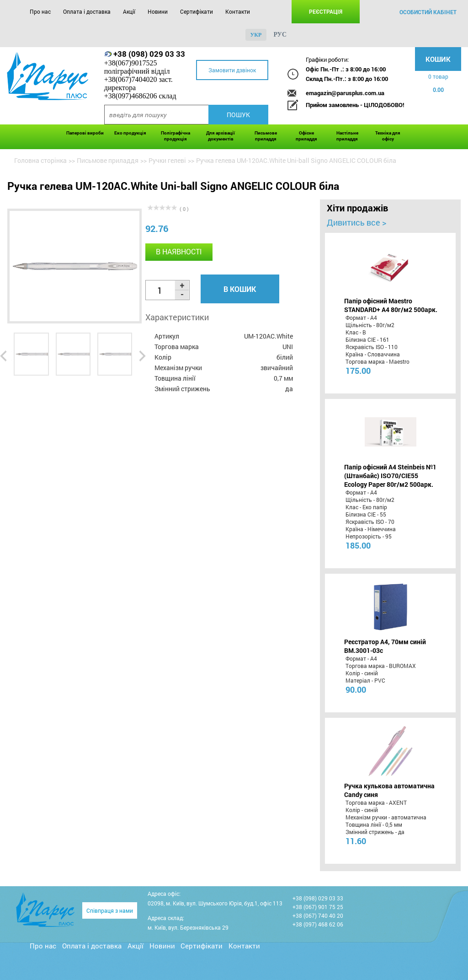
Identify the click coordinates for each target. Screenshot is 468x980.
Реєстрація (326, 11)
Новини (158, 11)
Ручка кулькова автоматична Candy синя (389, 790)
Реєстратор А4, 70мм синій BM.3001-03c (385, 646)
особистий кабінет (428, 12)
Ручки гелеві (167, 160)
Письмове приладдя (266, 136)
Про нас (40, 11)
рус (280, 35)
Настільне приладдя (347, 136)
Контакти (238, 11)
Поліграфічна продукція (175, 136)
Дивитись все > (356, 222)
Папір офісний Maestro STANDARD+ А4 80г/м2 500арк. (391, 305)
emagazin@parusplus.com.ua (345, 93)
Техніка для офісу (388, 136)
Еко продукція (130, 133)
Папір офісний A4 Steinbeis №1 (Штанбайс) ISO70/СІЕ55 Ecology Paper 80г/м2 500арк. (390, 476)
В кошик (240, 289)
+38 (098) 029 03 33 (149, 54)
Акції (129, 11)
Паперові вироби (85, 133)
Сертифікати (197, 11)
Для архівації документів (221, 136)
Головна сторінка (40, 160)
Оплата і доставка (87, 11)
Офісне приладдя (306, 136)
